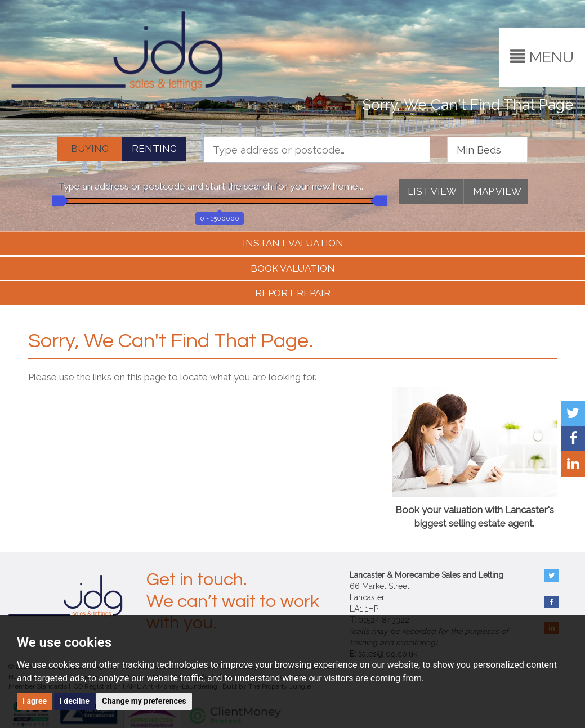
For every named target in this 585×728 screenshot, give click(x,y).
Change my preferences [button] (144, 701)
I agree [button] (35, 701)
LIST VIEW (432, 191)
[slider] (57, 201)
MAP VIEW (497, 191)
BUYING (90, 149)
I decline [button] (75, 701)
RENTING (154, 149)
